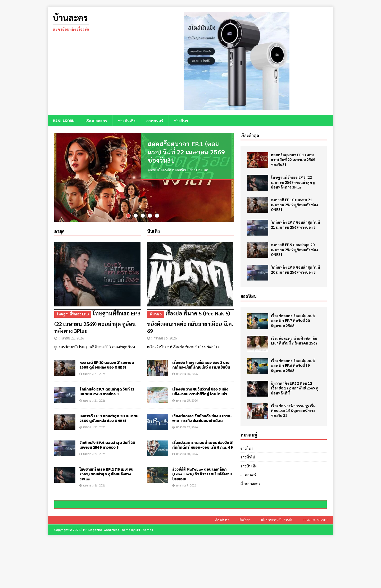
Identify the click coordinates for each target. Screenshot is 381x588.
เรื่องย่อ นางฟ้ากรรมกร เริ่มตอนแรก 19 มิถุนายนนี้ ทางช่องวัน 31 (293, 410)
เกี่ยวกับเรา (222, 566)
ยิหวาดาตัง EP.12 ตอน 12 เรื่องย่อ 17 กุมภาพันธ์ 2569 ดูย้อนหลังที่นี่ (295, 388)
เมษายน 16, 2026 (94, 494)
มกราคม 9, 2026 (186, 494)
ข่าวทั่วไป (248, 457)
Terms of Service (316, 566)
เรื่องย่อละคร (96, 121)
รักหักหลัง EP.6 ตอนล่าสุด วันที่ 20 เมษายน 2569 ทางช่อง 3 (107, 454)
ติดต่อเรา (245, 566)
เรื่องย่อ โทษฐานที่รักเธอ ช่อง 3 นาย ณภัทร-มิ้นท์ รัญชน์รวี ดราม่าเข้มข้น (201, 374)
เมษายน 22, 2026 (71, 347)
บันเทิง (153, 240)
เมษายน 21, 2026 (94, 382)
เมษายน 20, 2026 (94, 436)
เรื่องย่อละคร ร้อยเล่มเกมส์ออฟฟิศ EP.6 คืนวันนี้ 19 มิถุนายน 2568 (293, 365)
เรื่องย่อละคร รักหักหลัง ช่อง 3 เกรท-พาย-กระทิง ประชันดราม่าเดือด (202, 427)
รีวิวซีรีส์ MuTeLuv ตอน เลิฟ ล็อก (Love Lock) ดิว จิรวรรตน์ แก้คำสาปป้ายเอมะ (202, 483)
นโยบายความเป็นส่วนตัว (277, 566)
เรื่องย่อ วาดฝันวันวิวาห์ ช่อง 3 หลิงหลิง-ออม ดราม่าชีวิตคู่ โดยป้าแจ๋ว (200, 401)
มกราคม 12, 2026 (187, 436)
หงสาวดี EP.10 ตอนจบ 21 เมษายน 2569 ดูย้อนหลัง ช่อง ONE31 (107, 374)
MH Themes (144, 576)
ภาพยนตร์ (155, 121)
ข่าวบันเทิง (127, 121)
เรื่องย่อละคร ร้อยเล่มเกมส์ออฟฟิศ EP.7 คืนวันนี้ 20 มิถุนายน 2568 (293, 320)
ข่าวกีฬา (181, 121)
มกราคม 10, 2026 (187, 463)
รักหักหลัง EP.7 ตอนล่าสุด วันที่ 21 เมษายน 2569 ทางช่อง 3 (107, 401)
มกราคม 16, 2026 (164, 347)
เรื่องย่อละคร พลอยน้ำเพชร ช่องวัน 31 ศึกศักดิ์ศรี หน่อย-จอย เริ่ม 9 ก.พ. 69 (203, 454)
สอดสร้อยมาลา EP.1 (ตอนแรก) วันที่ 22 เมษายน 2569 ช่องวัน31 (186, 152)
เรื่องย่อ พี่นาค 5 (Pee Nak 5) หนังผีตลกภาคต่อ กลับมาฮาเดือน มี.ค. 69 (190, 331)
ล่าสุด (59, 240)
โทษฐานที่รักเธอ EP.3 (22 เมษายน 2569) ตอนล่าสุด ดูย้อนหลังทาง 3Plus (97, 331)
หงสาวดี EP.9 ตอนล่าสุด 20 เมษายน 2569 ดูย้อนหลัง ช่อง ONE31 (109, 427)
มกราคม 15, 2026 (187, 382)
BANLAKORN (64, 121)
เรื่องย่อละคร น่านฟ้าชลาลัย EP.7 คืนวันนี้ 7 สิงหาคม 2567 (294, 341)
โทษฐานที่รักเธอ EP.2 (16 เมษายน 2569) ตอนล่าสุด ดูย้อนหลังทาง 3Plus (106, 483)
